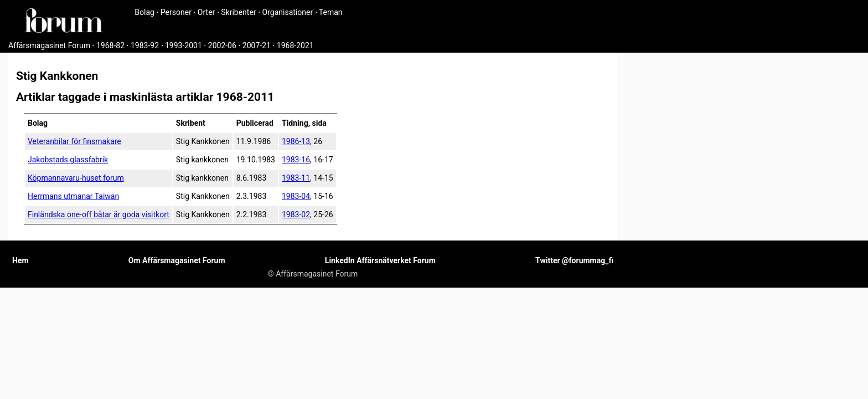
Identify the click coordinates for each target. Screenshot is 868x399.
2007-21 (257, 45)
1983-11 (296, 178)
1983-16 (296, 160)
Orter (206, 12)
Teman (331, 12)
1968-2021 (295, 45)
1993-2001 (184, 45)
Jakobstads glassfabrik (68, 160)
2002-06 (222, 45)
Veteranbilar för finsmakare (74, 141)
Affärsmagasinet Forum (49, 45)
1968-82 (110, 45)
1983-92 (145, 45)
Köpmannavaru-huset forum (76, 178)
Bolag (144, 12)
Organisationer (288, 12)
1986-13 (296, 141)
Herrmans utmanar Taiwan (73, 196)
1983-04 (296, 196)
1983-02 (296, 214)
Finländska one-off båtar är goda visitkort (99, 214)
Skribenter (238, 12)
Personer (176, 12)
